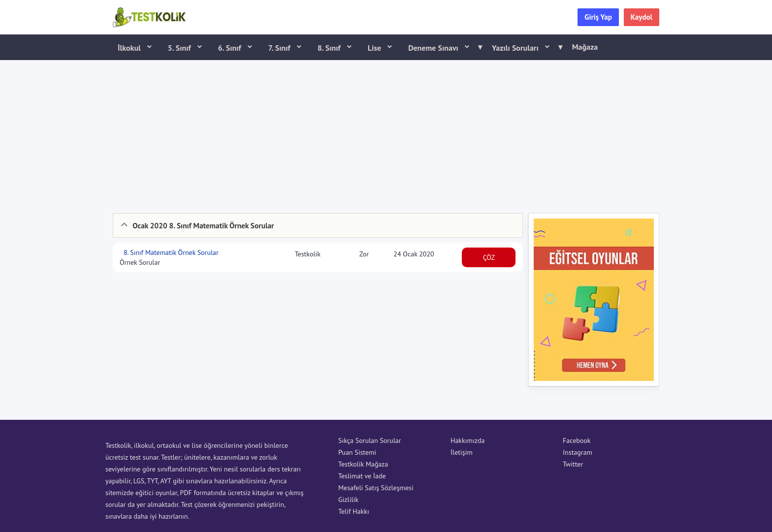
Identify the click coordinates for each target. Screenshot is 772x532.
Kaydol (642, 17)
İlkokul (130, 48)
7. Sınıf (280, 48)
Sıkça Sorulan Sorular (370, 440)
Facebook (577, 440)
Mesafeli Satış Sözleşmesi (376, 488)
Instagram (578, 452)
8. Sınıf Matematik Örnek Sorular (170, 252)
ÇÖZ (489, 257)
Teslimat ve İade (362, 476)
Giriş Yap (598, 17)
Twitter (573, 464)
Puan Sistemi (357, 452)
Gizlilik (348, 500)
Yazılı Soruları (524, 47)
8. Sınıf (330, 48)
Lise (375, 48)
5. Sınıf (180, 48)
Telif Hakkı (354, 511)
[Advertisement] (386, 134)
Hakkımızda (467, 440)
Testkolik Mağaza (363, 464)
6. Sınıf (231, 48)
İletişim (462, 452)
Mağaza (585, 47)
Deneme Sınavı (442, 47)
